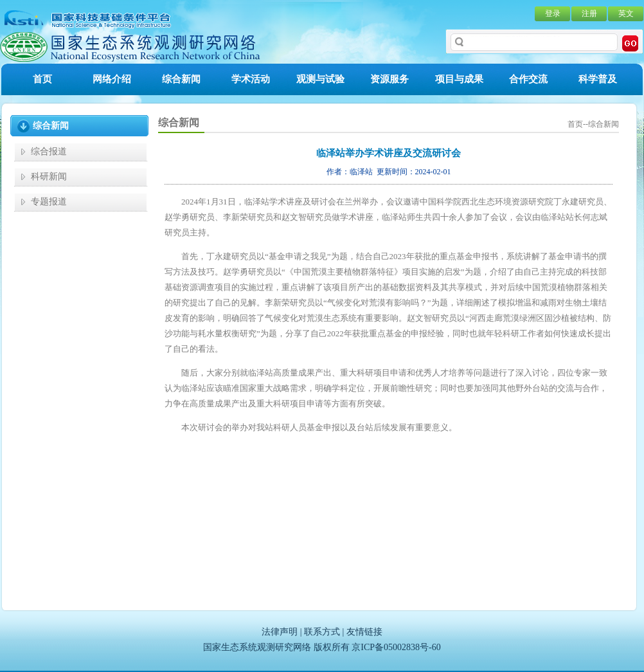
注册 (589, 14)
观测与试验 (320, 79)
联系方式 (322, 632)
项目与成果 (459, 79)
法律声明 (280, 632)
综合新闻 (181, 79)
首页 (42, 79)
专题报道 (49, 202)
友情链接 (364, 632)
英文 (626, 14)
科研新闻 (49, 177)
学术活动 (251, 79)
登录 (553, 14)
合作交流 (528, 79)
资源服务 (389, 79)
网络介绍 (112, 79)
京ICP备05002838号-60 (396, 647)
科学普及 (598, 79)
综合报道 (49, 151)
